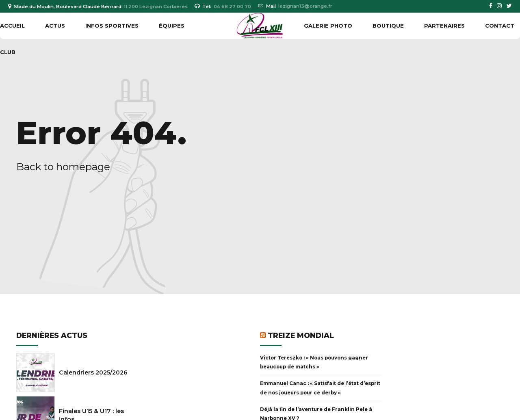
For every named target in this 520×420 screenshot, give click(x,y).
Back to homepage (63, 167)
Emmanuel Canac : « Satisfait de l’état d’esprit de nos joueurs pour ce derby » (320, 388)
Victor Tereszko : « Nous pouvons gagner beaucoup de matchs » (314, 362)
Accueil (12, 26)
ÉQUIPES (172, 26)
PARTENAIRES (444, 26)
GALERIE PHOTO (328, 26)
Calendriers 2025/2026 (93, 372)
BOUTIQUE (388, 26)
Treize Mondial (301, 335)
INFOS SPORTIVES (112, 26)
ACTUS (55, 26)
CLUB (8, 52)
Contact (500, 26)
